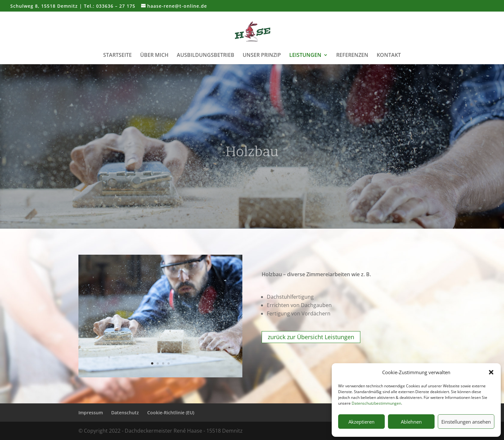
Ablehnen (411, 422)
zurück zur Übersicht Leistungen (311, 337)
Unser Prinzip (262, 56)
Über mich (154, 56)
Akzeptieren (361, 422)
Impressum (91, 413)
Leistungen (305, 56)
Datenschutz (125, 413)
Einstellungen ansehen (466, 422)
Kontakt (389, 56)
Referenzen (352, 56)
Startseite (117, 56)
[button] (491, 372)
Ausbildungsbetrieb (206, 56)
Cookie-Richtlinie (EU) (171, 413)
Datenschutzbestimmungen (376, 403)
